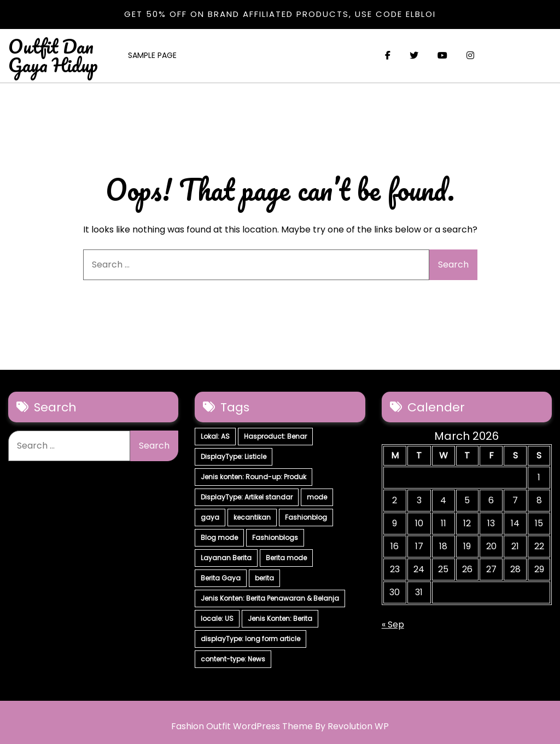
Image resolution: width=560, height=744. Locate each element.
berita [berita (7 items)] (264, 578)
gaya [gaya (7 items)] (210, 517)
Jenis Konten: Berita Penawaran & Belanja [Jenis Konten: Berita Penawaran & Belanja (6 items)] (270, 598)
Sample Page (152, 55)
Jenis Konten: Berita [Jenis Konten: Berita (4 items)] (280, 618)
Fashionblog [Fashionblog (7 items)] (306, 517)
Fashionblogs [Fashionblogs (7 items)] (275, 537)
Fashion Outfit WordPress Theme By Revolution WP (280, 726)
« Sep (393, 624)
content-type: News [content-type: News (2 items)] (233, 659)
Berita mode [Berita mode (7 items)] (286, 558)
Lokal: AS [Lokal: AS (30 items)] (215, 436)
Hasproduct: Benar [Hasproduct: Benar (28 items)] (275, 436)
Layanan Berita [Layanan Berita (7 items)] (226, 558)
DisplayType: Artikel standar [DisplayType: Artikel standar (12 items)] (247, 497)
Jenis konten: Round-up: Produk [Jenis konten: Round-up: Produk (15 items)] (253, 477)
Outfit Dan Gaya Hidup (53, 55)
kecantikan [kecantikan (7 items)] (252, 517)
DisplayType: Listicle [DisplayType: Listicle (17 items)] (234, 457)
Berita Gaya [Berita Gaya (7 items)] (221, 578)
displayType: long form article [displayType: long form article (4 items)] (250, 639)
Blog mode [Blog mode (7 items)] (219, 537)
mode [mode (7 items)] (317, 497)
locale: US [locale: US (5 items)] (217, 618)
